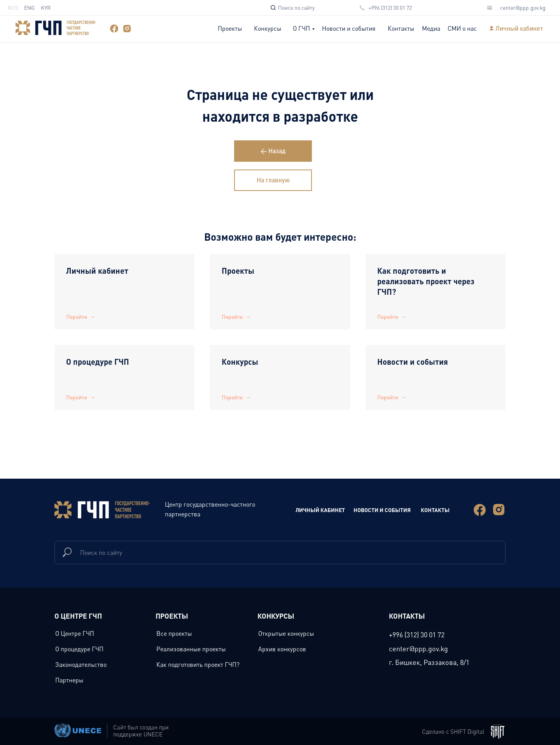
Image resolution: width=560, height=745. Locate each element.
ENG (29, 8)
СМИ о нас (462, 28)
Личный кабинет (519, 28)
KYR (46, 8)
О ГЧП (301, 28)
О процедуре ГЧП (98, 362)
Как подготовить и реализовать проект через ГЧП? (426, 281)
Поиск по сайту (296, 8)
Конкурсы (268, 28)
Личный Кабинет (320, 510)
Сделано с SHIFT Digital (453, 731)
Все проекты (174, 633)
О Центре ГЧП (75, 633)
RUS (13, 8)
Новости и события (349, 28)
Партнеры (69, 680)
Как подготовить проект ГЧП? (198, 665)
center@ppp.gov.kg (523, 8)
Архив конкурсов (282, 649)
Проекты (230, 28)
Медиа (431, 28)
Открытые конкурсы (286, 633)
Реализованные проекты (191, 649)
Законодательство (81, 665)
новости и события (382, 510)
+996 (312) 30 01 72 (390, 8)
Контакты (401, 28)
